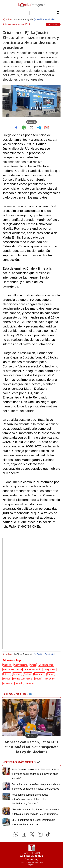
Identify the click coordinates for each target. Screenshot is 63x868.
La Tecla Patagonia (24, 19)
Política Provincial (46, 19)
